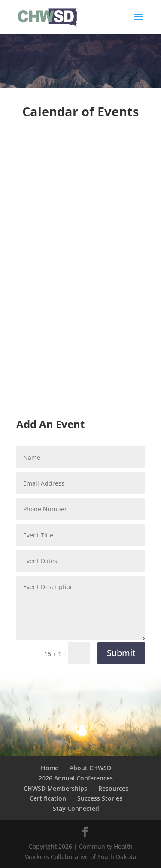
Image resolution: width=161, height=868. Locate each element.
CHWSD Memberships (55, 788)
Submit (121, 653)
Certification (48, 798)
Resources (113, 788)
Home (50, 768)
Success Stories (100, 798)
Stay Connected (76, 809)
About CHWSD (90, 768)
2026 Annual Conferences (76, 778)
